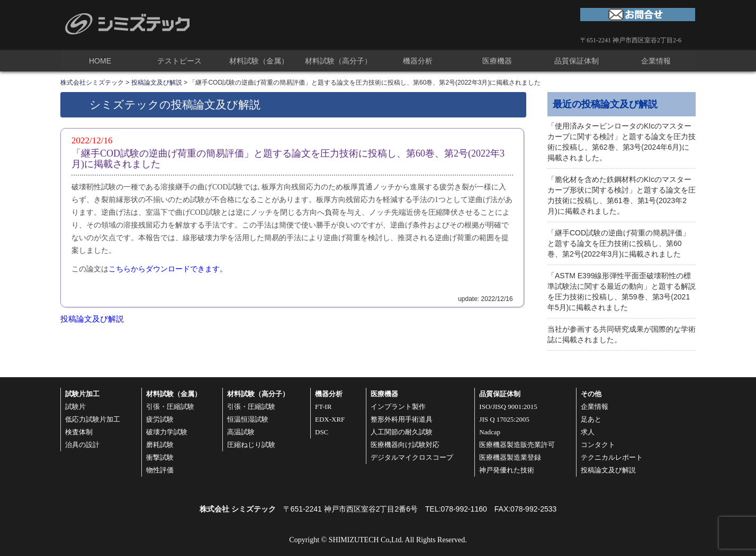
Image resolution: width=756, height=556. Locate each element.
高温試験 (241, 432)
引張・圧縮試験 (170, 407)
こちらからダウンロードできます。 (168, 269)
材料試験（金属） (259, 61)
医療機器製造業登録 (510, 457)
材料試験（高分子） (338, 61)
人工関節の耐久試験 (402, 432)
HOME (100, 61)
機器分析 (418, 61)
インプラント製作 (398, 407)
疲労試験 (160, 419)
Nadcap (490, 432)
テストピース (179, 61)
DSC (322, 432)
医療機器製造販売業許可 (517, 445)
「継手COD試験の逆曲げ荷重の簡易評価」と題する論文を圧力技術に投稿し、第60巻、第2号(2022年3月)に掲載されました (619, 243)
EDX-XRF (330, 419)
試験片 (75, 407)
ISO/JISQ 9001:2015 (508, 407)
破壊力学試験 (167, 432)
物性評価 (160, 470)
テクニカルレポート (612, 457)
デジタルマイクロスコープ (412, 457)
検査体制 (79, 432)
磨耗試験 (160, 445)
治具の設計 (82, 445)
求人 (588, 432)
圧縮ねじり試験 (251, 445)
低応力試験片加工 (93, 419)
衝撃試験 (160, 457)
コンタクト (598, 445)
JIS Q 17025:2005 (504, 419)
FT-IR (323, 407)
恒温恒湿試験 (248, 419)
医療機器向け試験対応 (405, 445)
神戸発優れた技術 (507, 470)
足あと (591, 419)
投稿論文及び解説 (92, 319)
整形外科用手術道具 (402, 419)
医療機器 (497, 61)
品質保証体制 (577, 61)
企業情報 (656, 61)
